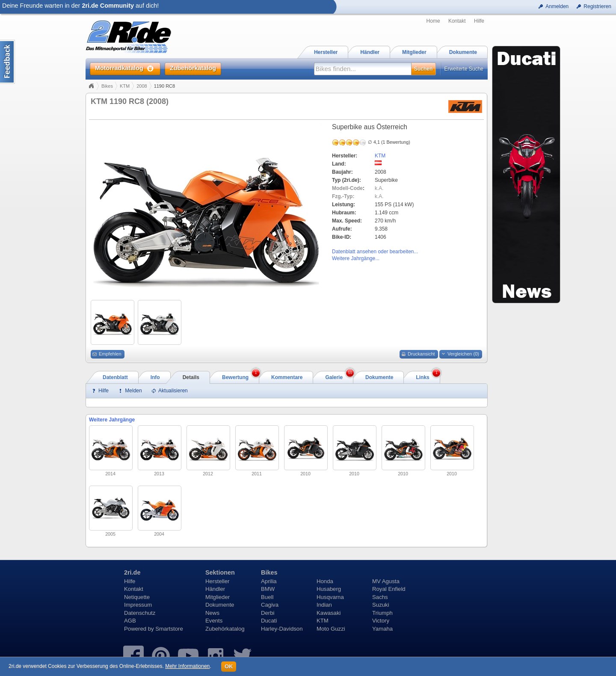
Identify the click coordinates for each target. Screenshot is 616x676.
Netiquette (137, 597)
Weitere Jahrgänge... (356, 258)
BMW (268, 589)
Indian (324, 605)
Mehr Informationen (187, 666)
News (212, 613)
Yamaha (382, 629)
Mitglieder (218, 597)
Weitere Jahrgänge (112, 420)
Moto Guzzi (331, 629)
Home (433, 21)
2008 (142, 86)
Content (7, 62)
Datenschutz (140, 613)
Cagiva (270, 605)
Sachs (380, 597)
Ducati (269, 621)
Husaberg (329, 589)
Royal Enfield (389, 589)
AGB (130, 621)
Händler (215, 589)
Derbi (268, 613)
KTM (125, 86)
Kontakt (457, 21)
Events (214, 621)
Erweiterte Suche (464, 69)
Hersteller (217, 581)
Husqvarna (330, 597)
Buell (267, 597)
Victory (381, 621)
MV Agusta (386, 581)
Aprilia (269, 581)
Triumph (382, 613)
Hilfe (479, 21)
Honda (325, 581)
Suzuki (381, 605)
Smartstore (169, 629)
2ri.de (132, 572)
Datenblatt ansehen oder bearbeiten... (375, 252)
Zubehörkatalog (225, 629)
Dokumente (220, 605)
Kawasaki (329, 613)
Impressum (138, 605)
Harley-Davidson (282, 629)
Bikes (107, 86)
